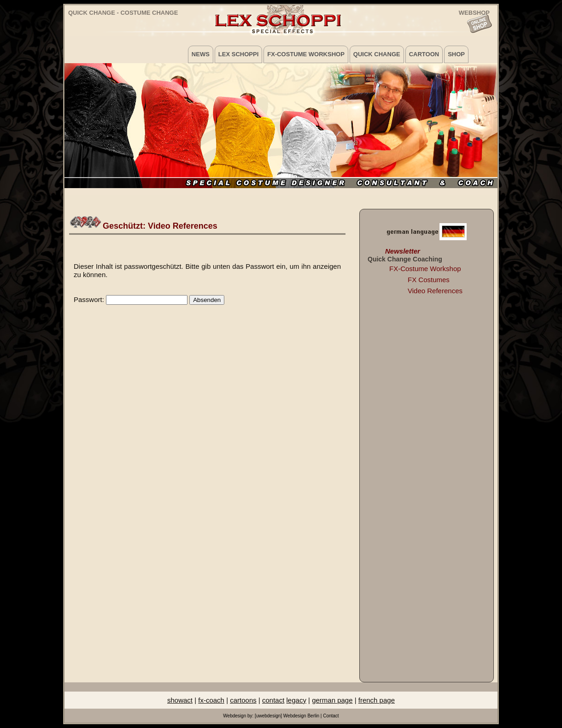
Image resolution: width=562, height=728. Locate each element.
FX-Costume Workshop (306, 54)
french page (377, 700)
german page (332, 700)
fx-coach (211, 700)
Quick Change (377, 54)
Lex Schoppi (238, 54)
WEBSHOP (474, 12)
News (201, 54)
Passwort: (131, 299)
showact (180, 700)
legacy (296, 700)
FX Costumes (429, 280)
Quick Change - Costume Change (123, 13)
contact (273, 700)
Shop (456, 54)
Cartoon (424, 54)
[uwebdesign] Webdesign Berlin (287, 716)
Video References (435, 291)
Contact (331, 716)
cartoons (243, 700)
